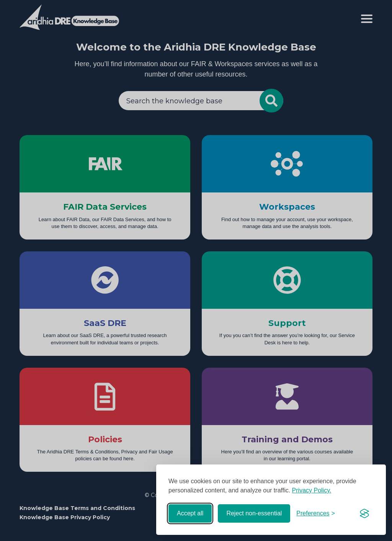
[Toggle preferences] (316, 513)
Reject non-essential (254, 513)
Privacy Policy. (312, 490)
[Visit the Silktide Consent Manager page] (364, 513)
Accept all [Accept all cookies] (190, 513)
